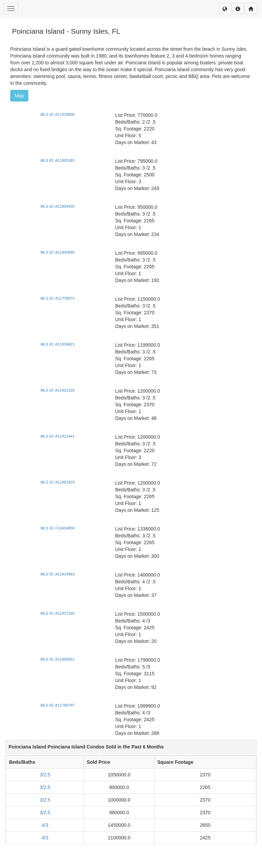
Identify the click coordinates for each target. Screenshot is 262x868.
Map (19, 96)
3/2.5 (45, 775)
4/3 (45, 825)
